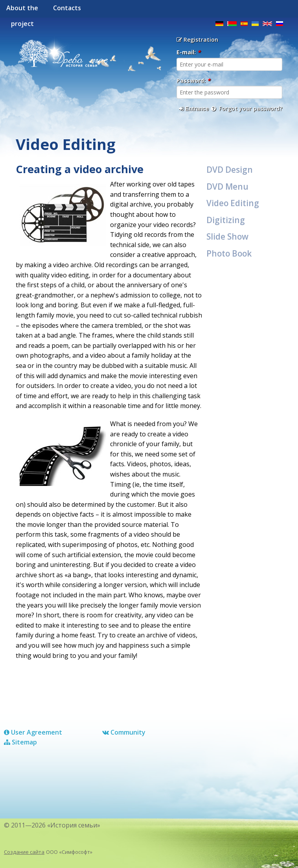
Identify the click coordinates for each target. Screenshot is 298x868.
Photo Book (229, 253)
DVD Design (230, 170)
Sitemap (20, 742)
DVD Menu (227, 187)
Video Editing (233, 203)
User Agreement (33, 732)
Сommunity (124, 732)
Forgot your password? (247, 108)
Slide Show (227, 236)
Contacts (67, 8)
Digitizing (226, 220)
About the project (22, 11)
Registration (197, 40)
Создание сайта (24, 852)
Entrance (194, 109)
